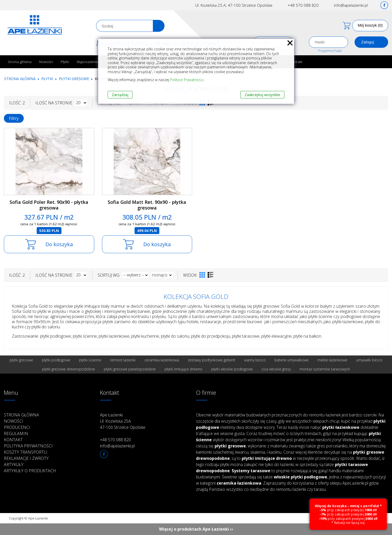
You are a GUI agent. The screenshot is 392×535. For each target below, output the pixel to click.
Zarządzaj (120, 95)
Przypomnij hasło (330, 51)
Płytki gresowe (74, 79)
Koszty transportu (25, 452)
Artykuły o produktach (30, 471)
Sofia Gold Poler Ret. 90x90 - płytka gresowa (49, 205)
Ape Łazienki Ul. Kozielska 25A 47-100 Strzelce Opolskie (123, 421)
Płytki (65, 62)
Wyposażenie (87, 62)
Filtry (14, 118)
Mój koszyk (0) (370, 25)
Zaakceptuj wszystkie (262, 95)
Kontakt (296, 62)
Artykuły (14, 464)
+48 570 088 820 (303, 5)
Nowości (46, 62)
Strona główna (20, 62)
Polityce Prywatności (187, 80)
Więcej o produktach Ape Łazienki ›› (196, 529)
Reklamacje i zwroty (26, 458)
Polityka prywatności (28, 446)
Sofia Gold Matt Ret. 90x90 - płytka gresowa (147, 205)
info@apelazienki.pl (351, 5)
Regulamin (16, 433)
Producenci (17, 427)
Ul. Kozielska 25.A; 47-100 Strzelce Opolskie (234, 5)
